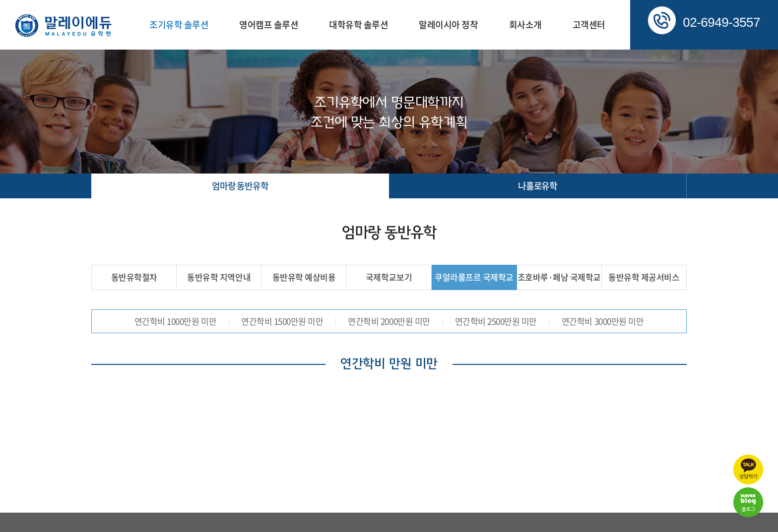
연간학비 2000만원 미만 (389, 321)
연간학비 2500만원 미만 (496, 321)
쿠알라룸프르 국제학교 (474, 277)
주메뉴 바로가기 (0, 0)
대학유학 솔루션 (358, 25)
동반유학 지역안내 (219, 277)
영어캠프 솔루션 (269, 25)
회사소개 (525, 25)
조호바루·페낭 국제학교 (559, 277)
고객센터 (589, 25)
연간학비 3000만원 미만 (603, 321)
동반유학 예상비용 (304, 277)
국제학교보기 (389, 277)
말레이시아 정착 (448, 25)
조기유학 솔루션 (179, 25)
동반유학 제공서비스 (644, 277)
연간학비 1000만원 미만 (175, 321)
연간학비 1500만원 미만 (282, 321)
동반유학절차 (134, 277)
